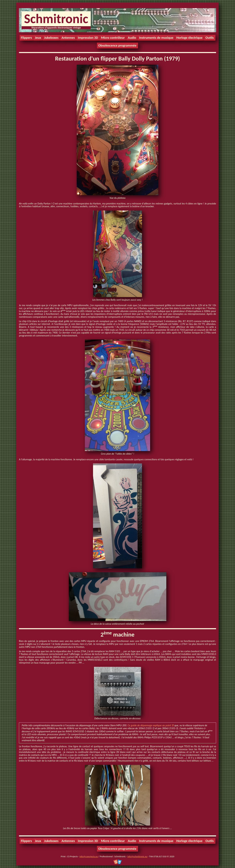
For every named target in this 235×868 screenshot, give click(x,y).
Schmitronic (56, 19)
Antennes (68, 38)
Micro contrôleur (113, 38)
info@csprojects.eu (89, 856)
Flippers (26, 38)
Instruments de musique (156, 38)
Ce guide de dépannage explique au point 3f (151, 725)
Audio (132, 38)
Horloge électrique (189, 38)
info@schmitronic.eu (137, 856)
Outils (210, 38)
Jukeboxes (51, 38)
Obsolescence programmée (117, 45)
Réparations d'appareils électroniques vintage (56, 28)
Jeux (38, 38)
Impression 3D (88, 38)
